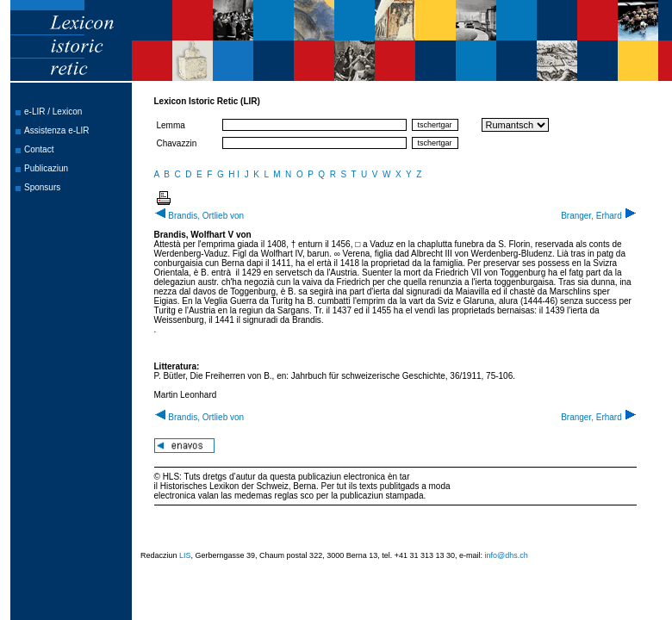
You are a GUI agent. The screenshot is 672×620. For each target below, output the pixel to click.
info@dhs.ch (507, 555)
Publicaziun (46, 168)
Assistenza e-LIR (57, 130)
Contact (39, 149)
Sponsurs (42, 187)
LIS (185, 555)
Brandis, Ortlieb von (199, 216)
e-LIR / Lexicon (53, 112)
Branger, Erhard (598, 216)
